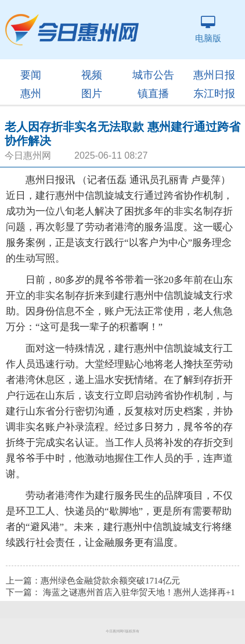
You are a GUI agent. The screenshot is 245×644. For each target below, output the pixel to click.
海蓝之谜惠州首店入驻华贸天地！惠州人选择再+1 (139, 592)
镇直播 (153, 94)
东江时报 (214, 94)
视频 (92, 75)
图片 (92, 94)
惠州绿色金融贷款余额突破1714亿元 (110, 581)
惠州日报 (214, 75)
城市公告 (153, 75)
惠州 (31, 94)
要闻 (31, 75)
